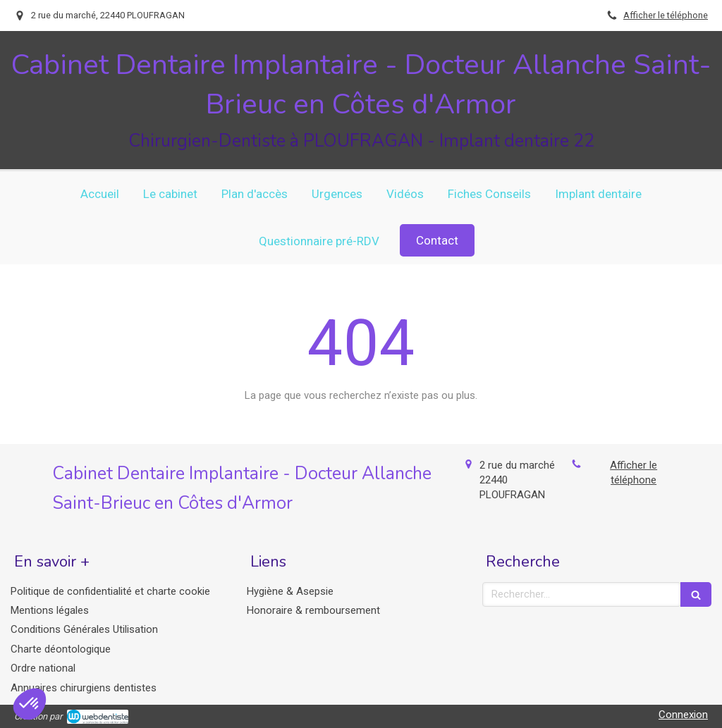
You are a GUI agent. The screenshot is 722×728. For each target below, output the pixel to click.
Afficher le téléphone (666, 15)
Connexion (683, 715)
